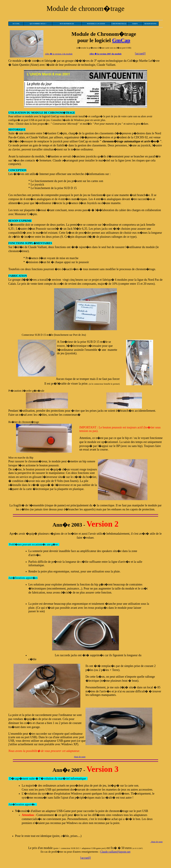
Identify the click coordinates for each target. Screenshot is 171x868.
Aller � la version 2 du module (59, 54)
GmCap (121, 40)
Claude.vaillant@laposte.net (115, 852)
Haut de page (80, 757)
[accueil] (140, 54)
